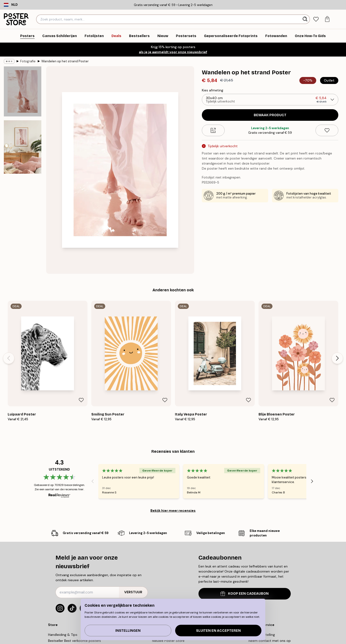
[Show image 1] (23, 91)
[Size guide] (213, 130)
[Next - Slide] (337, 358)
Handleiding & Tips (63, 635)
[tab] (316, 19)
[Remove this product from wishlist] (327, 130)
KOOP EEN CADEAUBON (244, 594)
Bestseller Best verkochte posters (74, 641)
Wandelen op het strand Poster (65, 61)
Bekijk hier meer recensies (173, 510)
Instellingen (128, 631)
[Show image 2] (23, 147)
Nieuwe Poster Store (168, 641)
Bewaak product (270, 115)
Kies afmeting (213, 90)
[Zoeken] (306, 19)
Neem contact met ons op (270, 641)
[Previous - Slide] (9, 358)
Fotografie (28, 61)
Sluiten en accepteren (218, 631)
